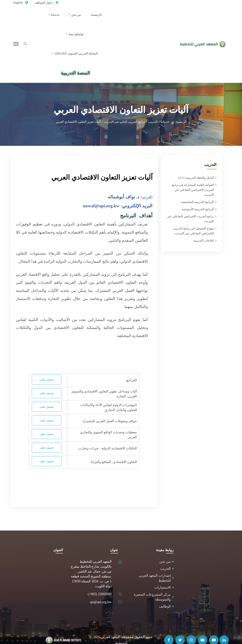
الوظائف (165, 597)
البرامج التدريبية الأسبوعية (198, 199)
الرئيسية (106, 16)
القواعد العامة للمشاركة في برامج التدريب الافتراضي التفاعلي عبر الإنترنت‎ (193, 180)
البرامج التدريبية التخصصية (197, 192)
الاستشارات (162, 578)
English (18, 2)
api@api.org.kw (101, 592)
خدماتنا (71, 16)
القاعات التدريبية (204, 231)
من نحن (89, 16)
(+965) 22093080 (100, 584)
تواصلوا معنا (50, 16)
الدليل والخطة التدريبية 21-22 (196, 168)
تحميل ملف (47, 370)
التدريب (165, 559)
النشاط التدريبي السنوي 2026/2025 (76, 39)
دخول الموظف (46, 2)
